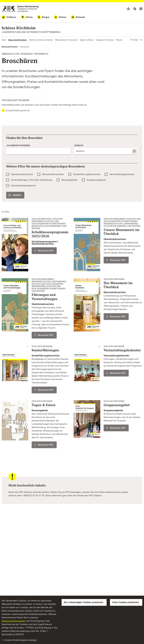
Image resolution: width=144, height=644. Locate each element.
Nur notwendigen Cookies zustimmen (84, 602)
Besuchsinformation (18, 40)
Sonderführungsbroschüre (87, 174)
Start (4, 40)
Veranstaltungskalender (122, 174)
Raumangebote (69, 180)
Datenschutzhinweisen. (14, 621)
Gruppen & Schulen (105, 40)
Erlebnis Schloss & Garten (41, 40)
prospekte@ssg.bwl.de (18, 110)
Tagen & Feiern (87, 40)
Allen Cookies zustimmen (126, 602)
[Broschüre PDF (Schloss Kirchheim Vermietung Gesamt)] (44, 445)
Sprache (79, 146)
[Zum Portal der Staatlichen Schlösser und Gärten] (20, 9)
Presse (119, 40)
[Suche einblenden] (141, 40)
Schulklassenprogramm (23, 185)
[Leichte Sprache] (128, 9)
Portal (134, 40)
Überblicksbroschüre (22, 174)
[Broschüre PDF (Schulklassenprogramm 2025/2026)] (44, 251)
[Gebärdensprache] (135, 9)
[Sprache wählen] (141, 9)
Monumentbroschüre (53, 174)
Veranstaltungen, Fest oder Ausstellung (32, 180)
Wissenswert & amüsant (66, 40)
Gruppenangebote (96, 180)
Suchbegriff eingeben (18, 146)
